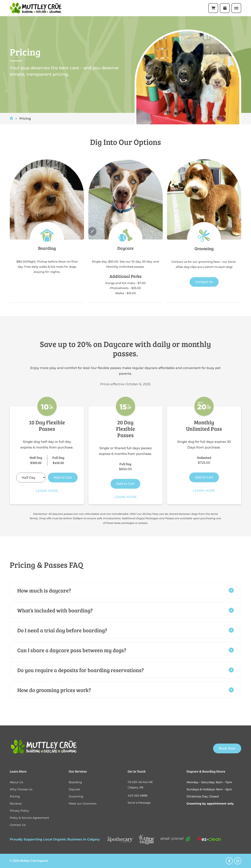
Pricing (15, 796)
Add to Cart (63, 477)
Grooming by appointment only (210, 804)
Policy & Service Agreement (29, 818)
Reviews (16, 804)
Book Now (227, 748)
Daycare (74, 789)
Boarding (75, 782)
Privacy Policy (19, 811)
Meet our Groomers (83, 804)
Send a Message (139, 803)
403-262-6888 (138, 796)
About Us (16, 782)
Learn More (47, 491)
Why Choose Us (21, 789)
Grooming (76, 796)
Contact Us (204, 282)
